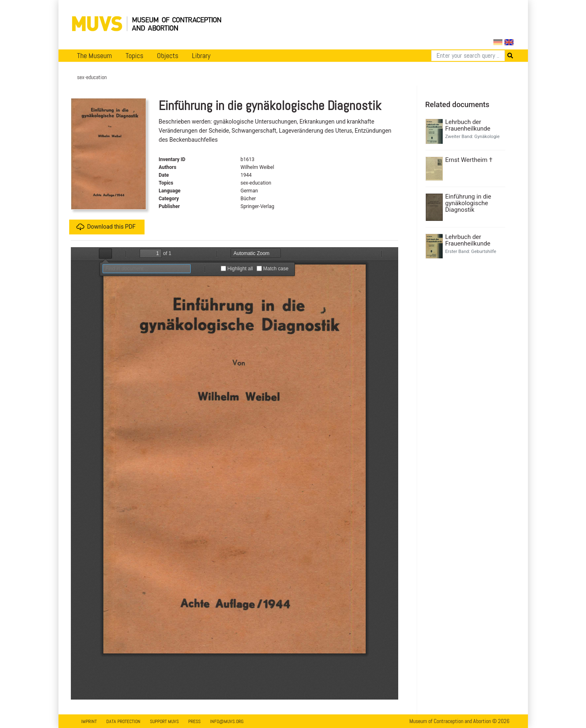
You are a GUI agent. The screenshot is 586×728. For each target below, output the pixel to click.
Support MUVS (164, 721)
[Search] (468, 56)
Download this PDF (106, 227)
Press (194, 721)
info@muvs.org (227, 721)
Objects (168, 56)
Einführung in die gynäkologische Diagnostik (468, 203)
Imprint (89, 721)
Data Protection (123, 721)
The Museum (95, 56)
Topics (134, 56)
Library (201, 56)
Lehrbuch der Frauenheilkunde (468, 125)
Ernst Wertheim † (469, 160)
